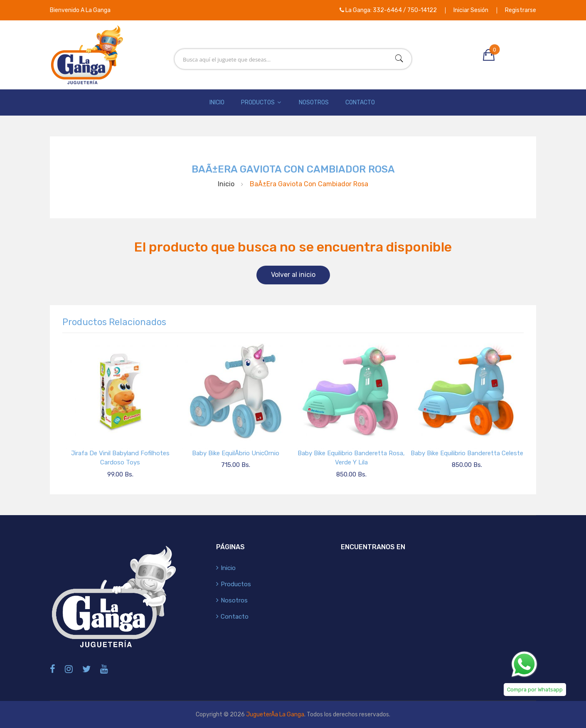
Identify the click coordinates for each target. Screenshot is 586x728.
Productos (262, 102)
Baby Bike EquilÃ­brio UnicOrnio (236, 453)
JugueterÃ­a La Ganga (275, 714)
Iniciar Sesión (471, 10)
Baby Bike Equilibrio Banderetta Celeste (467, 453)
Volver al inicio (293, 275)
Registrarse (521, 10)
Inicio (217, 102)
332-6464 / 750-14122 (405, 10)
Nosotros (314, 102)
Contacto (360, 102)
